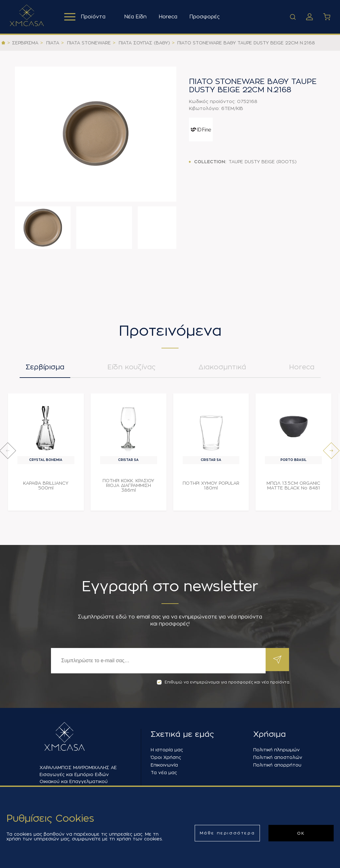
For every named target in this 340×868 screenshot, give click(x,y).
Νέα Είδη (137, 17)
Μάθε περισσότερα (227, 833)
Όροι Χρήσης (166, 757)
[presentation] (8, 453)
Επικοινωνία (164, 765)
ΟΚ (301, 833)
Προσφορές (206, 17)
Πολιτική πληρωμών (277, 750)
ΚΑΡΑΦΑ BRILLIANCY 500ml (46, 488)
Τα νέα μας (164, 773)
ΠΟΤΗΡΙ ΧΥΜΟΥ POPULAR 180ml (211, 488)
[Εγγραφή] (157, 661)
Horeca (170, 17)
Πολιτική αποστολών (278, 757)
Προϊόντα (86, 17)
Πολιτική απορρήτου (277, 765)
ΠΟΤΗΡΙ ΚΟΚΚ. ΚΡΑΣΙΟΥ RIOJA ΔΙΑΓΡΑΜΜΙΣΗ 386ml (128, 488)
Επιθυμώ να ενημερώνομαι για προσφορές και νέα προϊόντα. (223, 682)
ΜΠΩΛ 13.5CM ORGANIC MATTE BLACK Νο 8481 (293, 488)
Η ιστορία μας (167, 750)
